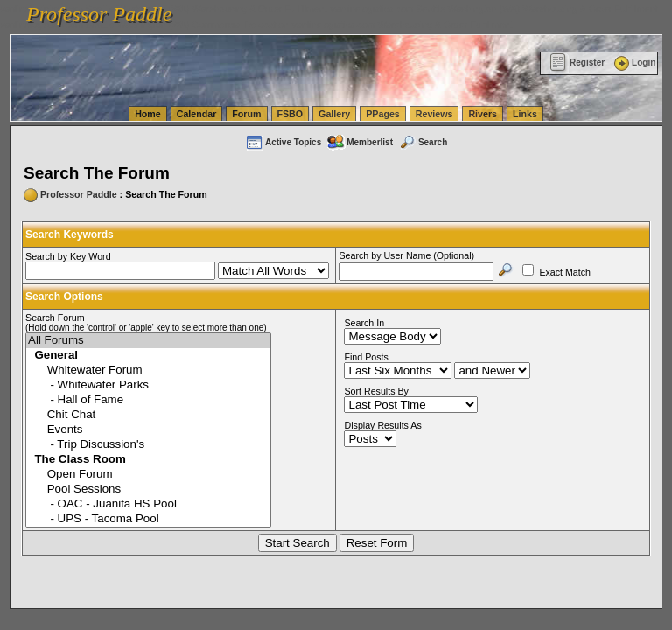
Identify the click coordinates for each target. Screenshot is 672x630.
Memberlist (360, 142)
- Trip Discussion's (148, 445)
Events (148, 430)
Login (633, 63)
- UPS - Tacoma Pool (148, 519)
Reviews (434, 114)
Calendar (197, 114)
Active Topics (283, 142)
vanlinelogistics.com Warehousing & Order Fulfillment (402, 24)
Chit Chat (148, 415)
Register (577, 63)
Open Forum (148, 475)
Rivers (483, 114)
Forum (246, 114)
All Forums (148, 341)
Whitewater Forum (148, 371)
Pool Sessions (148, 490)
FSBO (290, 114)
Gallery (334, 114)
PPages (383, 114)
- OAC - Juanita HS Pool (148, 504)
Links (525, 114)
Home (148, 114)
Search (423, 142)
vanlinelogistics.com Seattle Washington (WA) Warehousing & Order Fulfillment (494, 9)
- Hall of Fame (148, 400)
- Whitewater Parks (148, 385)
